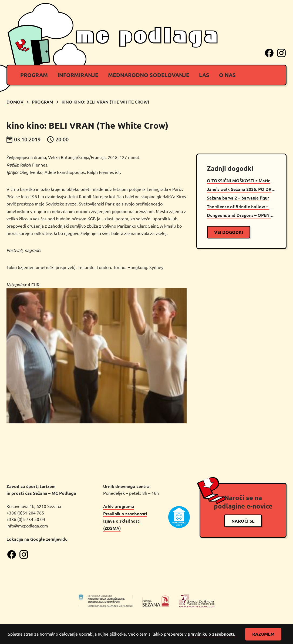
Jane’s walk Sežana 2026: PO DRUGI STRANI (241, 189)
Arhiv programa (119, 506)
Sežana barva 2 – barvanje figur (238, 198)
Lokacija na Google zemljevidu (37, 539)
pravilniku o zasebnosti (211, 634)
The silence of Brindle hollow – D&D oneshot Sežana (241, 206)
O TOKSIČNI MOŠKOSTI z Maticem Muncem (241, 180)
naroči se (243, 521)
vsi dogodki (229, 232)
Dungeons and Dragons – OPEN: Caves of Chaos (241, 215)
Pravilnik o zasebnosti (125, 513)
